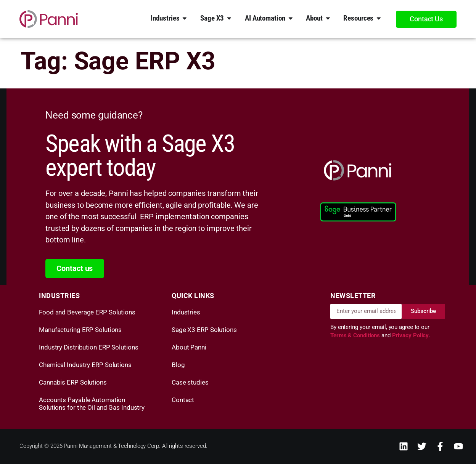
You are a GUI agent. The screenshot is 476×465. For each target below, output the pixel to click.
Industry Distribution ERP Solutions (89, 348)
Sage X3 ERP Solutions (204, 331)
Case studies (190, 383)
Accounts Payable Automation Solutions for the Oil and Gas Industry (92, 405)
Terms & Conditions (356, 337)
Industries (186, 313)
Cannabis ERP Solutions (73, 383)
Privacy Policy (411, 337)
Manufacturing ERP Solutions (80, 331)
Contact (183, 401)
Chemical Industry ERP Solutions (85, 366)
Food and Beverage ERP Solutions (87, 313)
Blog (178, 366)
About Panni (189, 348)
